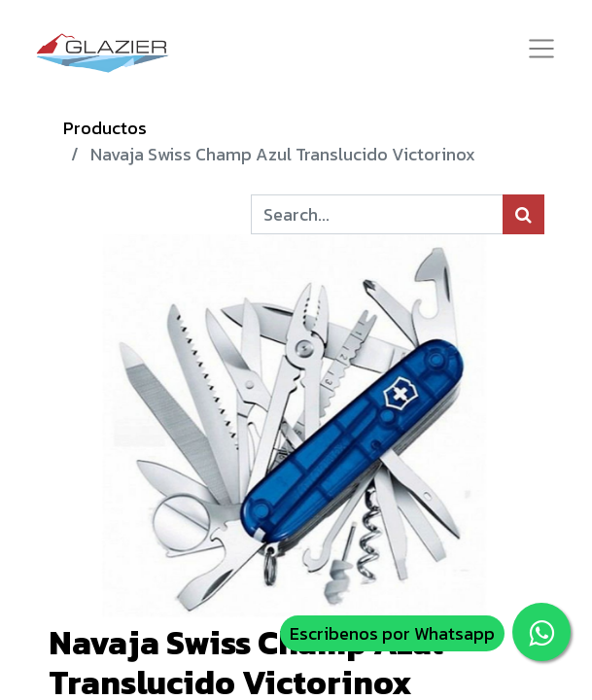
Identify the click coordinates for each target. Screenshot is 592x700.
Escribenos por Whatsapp (392, 633)
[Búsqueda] (523, 214)
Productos (105, 128)
